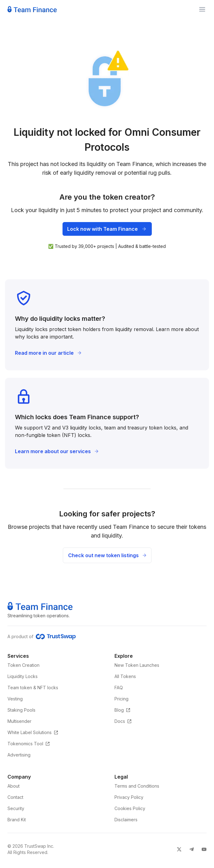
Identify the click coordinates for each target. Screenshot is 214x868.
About (14, 786)
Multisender (19, 721)
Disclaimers (126, 820)
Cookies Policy (130, 808)
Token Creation (23, 665)
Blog (123, 710)
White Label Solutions (33, 732)
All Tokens (125, 676)
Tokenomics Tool (29, 744)
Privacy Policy (129, 797)
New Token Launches (137, 665)
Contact (15, 797)
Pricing (121, 699)
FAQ (119, 688)
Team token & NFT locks (33, 688)
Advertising (19, 755)
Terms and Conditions (137, 786)
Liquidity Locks (23, 676)
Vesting (15, 699)
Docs (123, 721)
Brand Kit (17, 820)
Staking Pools (21, 710)
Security (16, 808)
